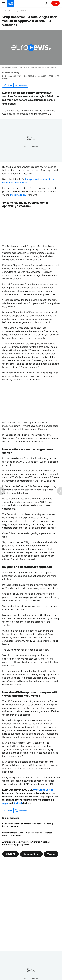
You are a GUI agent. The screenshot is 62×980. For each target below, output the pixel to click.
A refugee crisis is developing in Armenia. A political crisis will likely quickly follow (26, 843)
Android (18, 803)
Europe (10, 11)
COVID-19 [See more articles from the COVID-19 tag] (11, 854)
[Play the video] (31, 48)
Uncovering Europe (43, 790)
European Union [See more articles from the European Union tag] (31, 854)
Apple (5, 803)
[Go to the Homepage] (10, 3)
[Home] (3, 11)
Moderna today (18, 195)
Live (56, 3)
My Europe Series (23, 11)
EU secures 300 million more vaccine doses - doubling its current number (27, 825)
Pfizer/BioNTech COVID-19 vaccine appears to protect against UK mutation (27, 834)
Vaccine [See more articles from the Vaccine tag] (51, 854)
